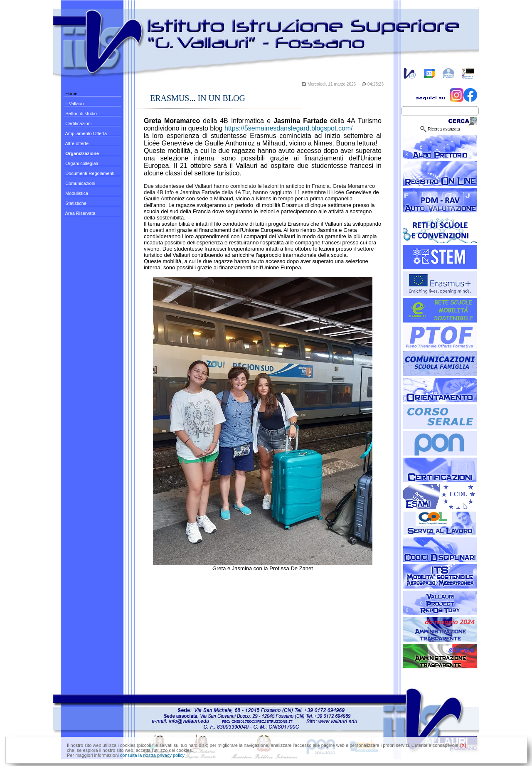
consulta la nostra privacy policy (152, 755)
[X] (463, 745)
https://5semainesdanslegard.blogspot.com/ (289, 128)
